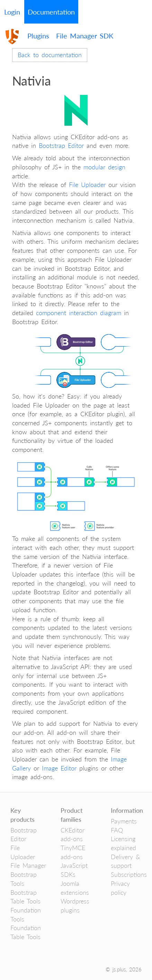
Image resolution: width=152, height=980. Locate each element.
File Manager (28, 865)
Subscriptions (129, 874)
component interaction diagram (79, 313)
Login (12, 12)
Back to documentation (50, 55)
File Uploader (87, 185)
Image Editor (59, 768)
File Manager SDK (85, 36)
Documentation (51, 12)
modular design (104, 167)
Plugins (38, 36)
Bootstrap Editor (61, 145)
